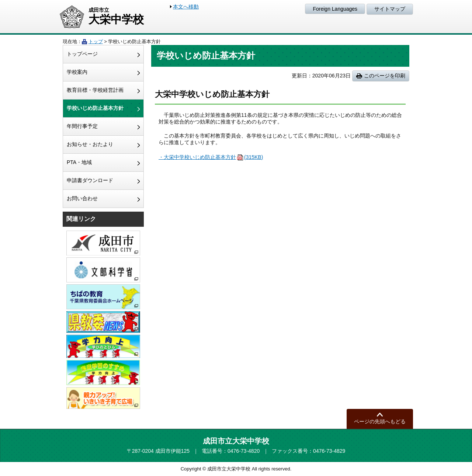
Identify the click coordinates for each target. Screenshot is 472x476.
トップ (96, 41)
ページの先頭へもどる (380, 421)
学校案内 (77, 72)
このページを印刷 (385, 76)
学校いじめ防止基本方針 (95, 108)
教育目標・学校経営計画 (95, 90)
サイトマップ (390, 9)
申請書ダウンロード (90, 180)
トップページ (82, 54)
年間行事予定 (82, 126)
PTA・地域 (79, 162)
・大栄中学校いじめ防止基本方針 (211, 157)
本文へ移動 (186, 7)
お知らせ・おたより (90, 144)
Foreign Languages (335, 9)
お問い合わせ (82, 198)
